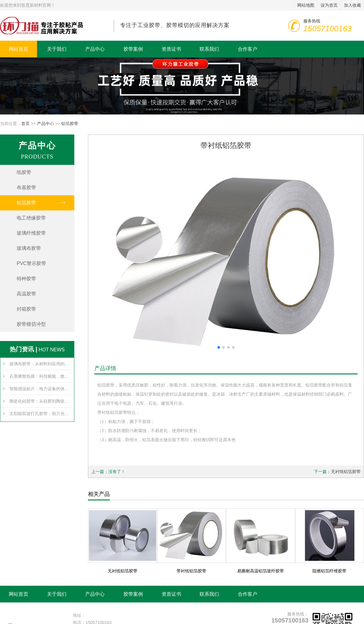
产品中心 (95, 49)
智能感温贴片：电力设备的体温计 (41, 389)
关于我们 (57, 49)
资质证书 (171, 49)
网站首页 (19, 49)
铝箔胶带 (70, 124)
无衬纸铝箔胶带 (346, 472)
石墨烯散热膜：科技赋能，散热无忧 (41, 376)
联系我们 (209, 49)
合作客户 (248, 49)
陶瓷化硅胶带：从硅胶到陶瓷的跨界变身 (41, 401)
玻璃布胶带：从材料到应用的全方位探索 (41, 364)
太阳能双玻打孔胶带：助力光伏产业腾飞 (41, 414)
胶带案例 (133, 49)
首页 (25, 124)
